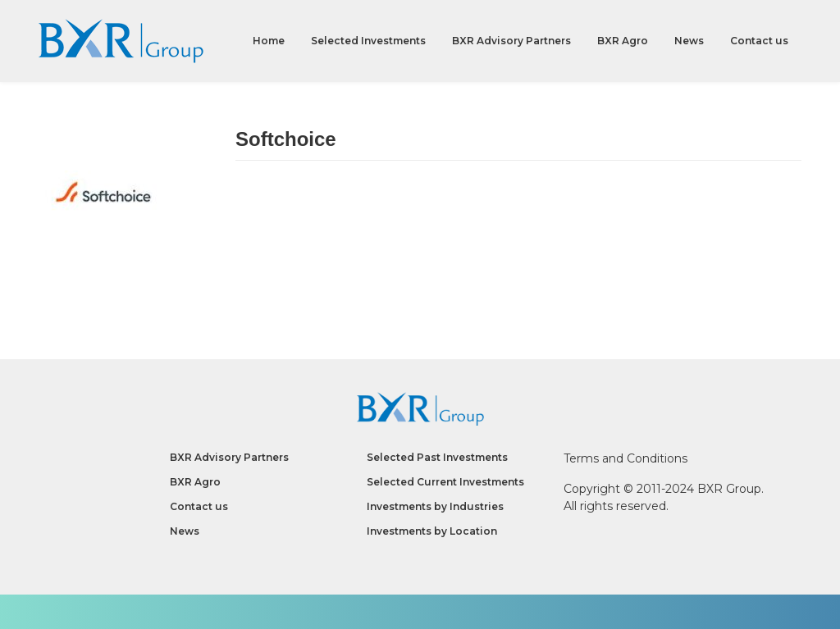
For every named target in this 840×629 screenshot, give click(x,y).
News (689, 41)
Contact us (759, 41)
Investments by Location (432, 531)
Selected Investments (368, 41)
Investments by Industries (435, 506)
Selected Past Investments (437, 457)
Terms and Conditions (625, 458)
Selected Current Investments (445, 482)
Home (269, 41)
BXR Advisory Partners (511, 41)
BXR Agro (623, 41)
